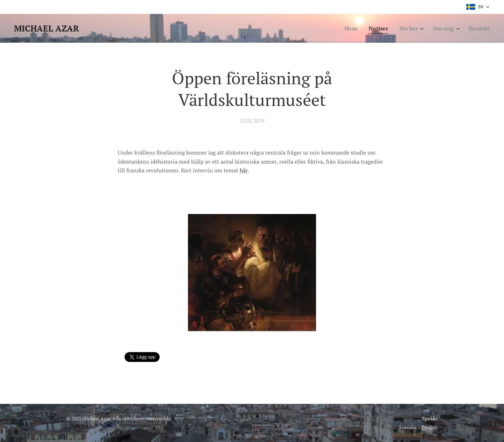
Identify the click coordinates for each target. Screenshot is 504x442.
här (244, 171)
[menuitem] (346, 28)
